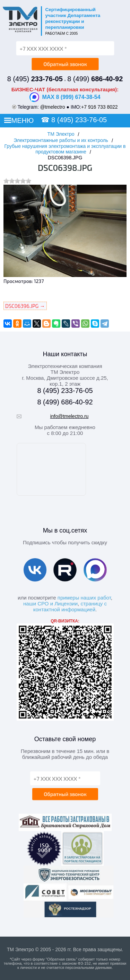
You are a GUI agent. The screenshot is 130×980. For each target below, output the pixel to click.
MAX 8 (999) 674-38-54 (65, 97)
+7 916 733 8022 (99, 107)
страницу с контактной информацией (70, 606)
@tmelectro (53, 107)
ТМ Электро (61, 134)
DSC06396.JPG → (25, 306)
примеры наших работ (84, 598)
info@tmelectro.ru (70, 416)
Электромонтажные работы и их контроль (61, 140)
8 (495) (35, 79)
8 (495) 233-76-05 (79, 120)
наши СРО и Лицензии (50, 604)
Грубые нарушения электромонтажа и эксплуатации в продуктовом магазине (65, 149)
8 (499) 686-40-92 (65, 402)
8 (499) (95, 79)
